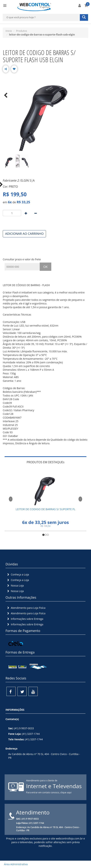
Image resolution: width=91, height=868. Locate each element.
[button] (11, 498)
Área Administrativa (15, 864)
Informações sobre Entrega (25, 619)
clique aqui (66, 792)
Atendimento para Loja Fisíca (26, 608)
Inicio (9, 31)
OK (46, 267)
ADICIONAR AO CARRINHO (24, 234)
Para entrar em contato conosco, (43, 792)
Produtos (22, 31)
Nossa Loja (15, 586)
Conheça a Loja (18, 574)
